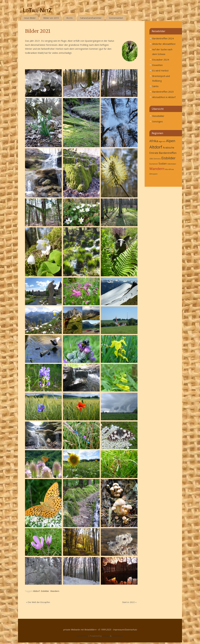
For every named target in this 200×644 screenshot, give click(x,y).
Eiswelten (157, 65)
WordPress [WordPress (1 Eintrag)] (169, 169)
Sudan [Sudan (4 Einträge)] (163, 163)
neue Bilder (30, 18)
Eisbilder (45, 591)
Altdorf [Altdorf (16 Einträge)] (156, 147)
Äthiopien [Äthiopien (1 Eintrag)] (153, 174)
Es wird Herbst (160, 70)
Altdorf (36, 591)
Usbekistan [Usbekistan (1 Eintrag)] (172, 164)
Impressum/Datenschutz (125, 630)
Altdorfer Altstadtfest (164, 44)
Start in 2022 (129, 602)
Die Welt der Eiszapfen (38, 602)
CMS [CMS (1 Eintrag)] (151, 159)
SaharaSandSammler (91, 18)
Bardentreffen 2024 (163, 38)
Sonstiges (157, 121)
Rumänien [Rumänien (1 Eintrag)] (154, 164)
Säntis (155, 86)
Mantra (106, 636)
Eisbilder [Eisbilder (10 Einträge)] (168, 158)
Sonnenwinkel (116, 18)
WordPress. (118, 636)
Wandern (55, 591)
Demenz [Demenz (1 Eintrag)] (157, 159)
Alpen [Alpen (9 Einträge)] (171, 141)
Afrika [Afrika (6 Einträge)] (154, 141)
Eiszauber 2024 (161, 60)
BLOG (69, 18)
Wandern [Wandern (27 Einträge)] (157, 169)
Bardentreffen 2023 (163, 92)
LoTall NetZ (37, 10)
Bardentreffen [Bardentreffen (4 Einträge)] (168, 153)
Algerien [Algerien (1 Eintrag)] (162, 141)
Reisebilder (158, 116)
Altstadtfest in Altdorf (164, 97)
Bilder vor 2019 (51, 18)
